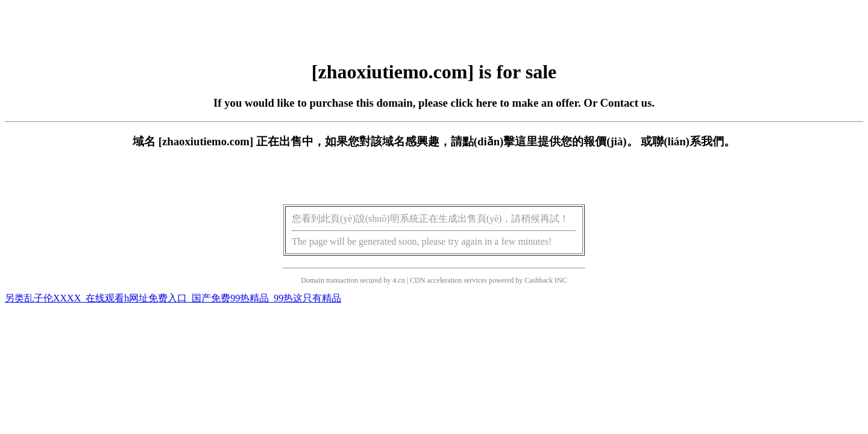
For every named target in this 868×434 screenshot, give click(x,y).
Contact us (626, 103)
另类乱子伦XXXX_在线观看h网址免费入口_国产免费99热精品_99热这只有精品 (173, 298)
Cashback (539, 280)
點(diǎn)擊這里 (500, 141)
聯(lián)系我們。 (694, 141)
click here (474, 103)
